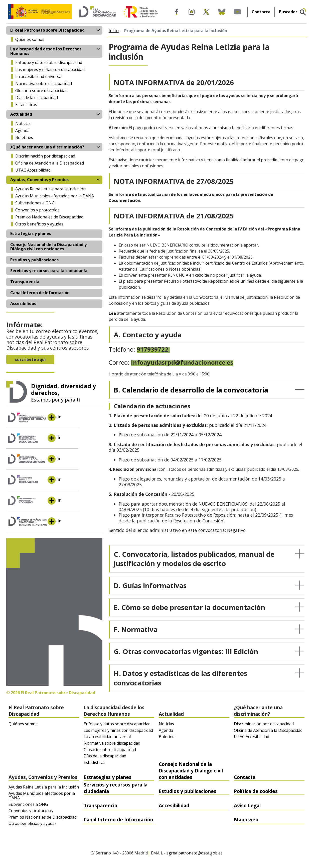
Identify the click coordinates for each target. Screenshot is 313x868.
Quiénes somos (30, 39)
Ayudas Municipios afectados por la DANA (55, 196)
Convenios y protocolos (37, 210)
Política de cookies (256, 791)
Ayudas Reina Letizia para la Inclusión (50, 189)
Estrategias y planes (31, 233)
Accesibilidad (23, 303)
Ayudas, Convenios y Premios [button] (39, 180)
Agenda (22, 130)
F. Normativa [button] (136, 629)
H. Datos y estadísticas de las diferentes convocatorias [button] (180, 678)
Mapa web (246, 819)
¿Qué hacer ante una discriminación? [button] (47, 147)
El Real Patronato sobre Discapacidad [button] (47, 30)
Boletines (24, 137)
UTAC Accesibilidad (33, 170)
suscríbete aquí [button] (30, 359)
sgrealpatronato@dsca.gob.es (195, 853)
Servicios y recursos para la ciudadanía (49, 271)
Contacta (261, 12)
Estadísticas (26, 105)
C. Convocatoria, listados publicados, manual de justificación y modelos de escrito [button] (194, 559)
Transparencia (25, 282)
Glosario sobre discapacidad (41, 91)
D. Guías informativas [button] (150, 585)
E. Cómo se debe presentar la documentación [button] (189, 607)
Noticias (23, 123)
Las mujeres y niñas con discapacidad (50, 69)
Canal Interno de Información (40, 293)
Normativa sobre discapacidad (44, 84)
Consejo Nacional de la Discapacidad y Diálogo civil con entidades (48, 247)
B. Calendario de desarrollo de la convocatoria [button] (191, 390)
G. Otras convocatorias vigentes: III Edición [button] (186, 651)
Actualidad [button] (21, 114)
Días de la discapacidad (37, 98)
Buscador (288, 12)
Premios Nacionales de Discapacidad (49, 217)
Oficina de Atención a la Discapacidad (50, 163)
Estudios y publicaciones (34, 260)
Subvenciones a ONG (35, 203)
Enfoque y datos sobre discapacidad (49, 62)
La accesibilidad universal (39, 76)
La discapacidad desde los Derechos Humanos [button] (46, 51)
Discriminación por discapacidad (45, 156)
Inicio (114, 31)
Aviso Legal (247, 805)
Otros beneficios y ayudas (39, 224)
